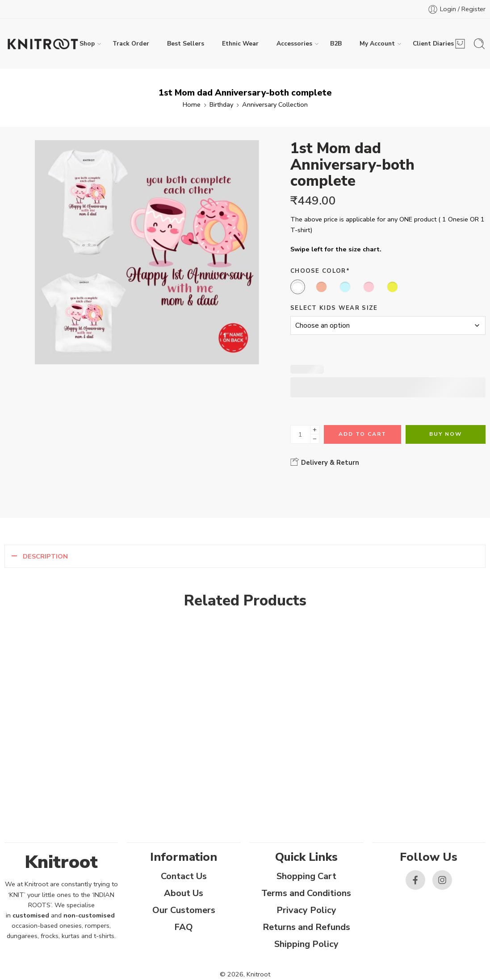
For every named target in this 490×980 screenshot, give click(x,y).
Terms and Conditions (306, 893)
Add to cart (362, 434)
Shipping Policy (306, 944)
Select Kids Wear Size (334, 308)
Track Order (131, 44)
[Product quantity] (300, 434)
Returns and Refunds (306, 927)
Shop (87, 44)
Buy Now (446, 434)
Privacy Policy (306, 910)
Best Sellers (186, 44)
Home (192, 104)
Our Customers (184, 910)
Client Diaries (433, 44)
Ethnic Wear (240, 44)
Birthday (221, 104)
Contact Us (184, 876)
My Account (377, 44)
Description (45, 556)
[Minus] (315, 439)
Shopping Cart (306, 876)
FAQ (184, 927)
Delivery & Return (325, 462)
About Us (184, 893)
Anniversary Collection (275, 104)
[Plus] (315, 430)
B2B (336, 44)
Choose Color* (320, 271)
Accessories (294, 44)
